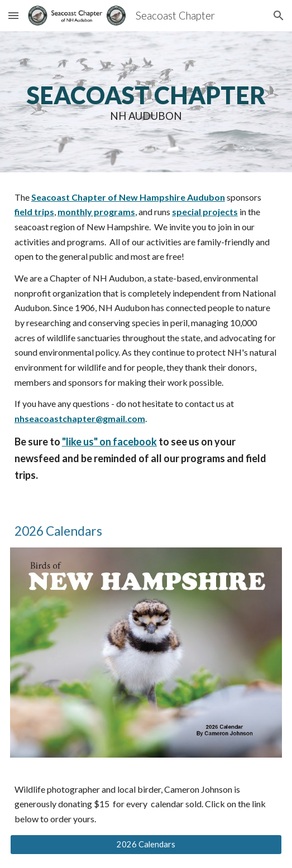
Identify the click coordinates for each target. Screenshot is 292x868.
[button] (13, 15)
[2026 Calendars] (146, 845)
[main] (146, 102)
